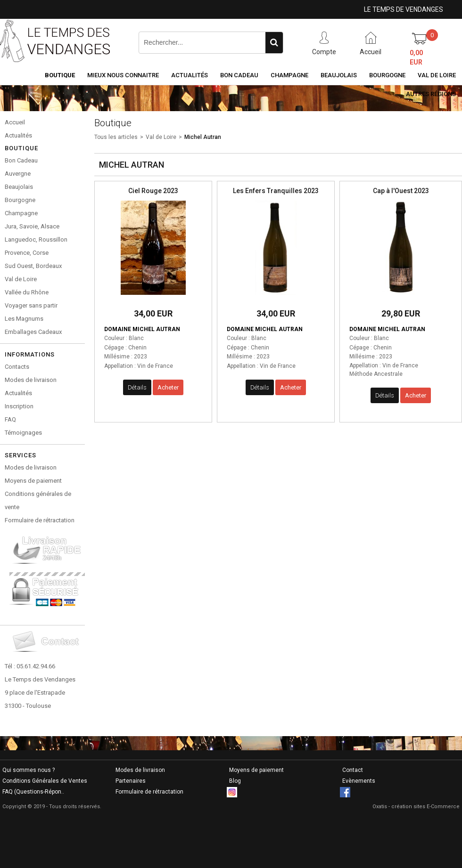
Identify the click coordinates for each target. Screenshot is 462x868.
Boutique (60, 75)
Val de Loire (437, 75)
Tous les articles (116, 137)
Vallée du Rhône (27, 292)
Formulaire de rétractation (40, 520)
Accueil (15, 122)
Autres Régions (431, 94)
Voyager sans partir (31, 305)
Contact (353, 770)
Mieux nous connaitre (123, 75)
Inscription (19, 406)
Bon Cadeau (239, 75)
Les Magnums (24, 319)
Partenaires (131, 781)
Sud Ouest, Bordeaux (33, 266)
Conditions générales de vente (38, 500)
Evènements (359, 781)
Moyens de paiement (33, 481)
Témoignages (23, 433)
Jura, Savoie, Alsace (32, 226)
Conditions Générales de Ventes (45, 781)
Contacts (17, 367)
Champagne (289, 75)
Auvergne (18, 174)
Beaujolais (339, 75)
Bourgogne (387, 75)
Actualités (190, 75)
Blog (235, 781)
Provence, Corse (27, 253)
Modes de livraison (31, 380)
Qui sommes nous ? (29, 770)
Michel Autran (203, 137)
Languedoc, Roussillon (36, 239)
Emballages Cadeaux (33, 332)
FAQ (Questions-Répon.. (33, 792)
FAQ (10, 419)
